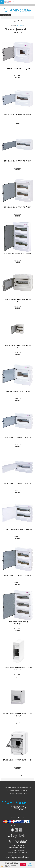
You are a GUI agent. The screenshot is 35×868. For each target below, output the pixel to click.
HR (10, 2)
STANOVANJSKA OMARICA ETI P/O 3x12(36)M (18, 623)
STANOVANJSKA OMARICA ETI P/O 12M (18, 437)
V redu (23, 865)
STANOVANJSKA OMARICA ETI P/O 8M (17, 391)
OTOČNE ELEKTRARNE (14, 791)
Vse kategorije (5, 15)
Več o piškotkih (30, 864)
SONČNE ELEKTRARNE (12, 788)
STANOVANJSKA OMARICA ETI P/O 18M (18, 484)
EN (8, 2)
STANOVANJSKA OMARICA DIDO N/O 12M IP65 (17, 300)
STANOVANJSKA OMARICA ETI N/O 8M (18, 69)
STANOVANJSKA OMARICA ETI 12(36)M (18, 253)
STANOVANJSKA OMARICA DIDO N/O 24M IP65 (17, 346)
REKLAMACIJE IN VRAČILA (15, 794)
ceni (18, 25)
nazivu (22, 25)
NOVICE (26, 794)
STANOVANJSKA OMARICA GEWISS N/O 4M (17, 760)
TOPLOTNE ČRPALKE (26, 788)
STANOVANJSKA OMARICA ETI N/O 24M (17, 207)
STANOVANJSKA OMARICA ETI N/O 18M (17, 161)
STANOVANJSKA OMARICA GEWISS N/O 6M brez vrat (17, 715)
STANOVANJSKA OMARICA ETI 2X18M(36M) (17, 530)
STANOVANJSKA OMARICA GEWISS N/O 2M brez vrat (17, 669)
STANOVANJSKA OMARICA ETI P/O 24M (18, 576)
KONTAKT (26, 791)
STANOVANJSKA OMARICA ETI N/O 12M (17, 115)
